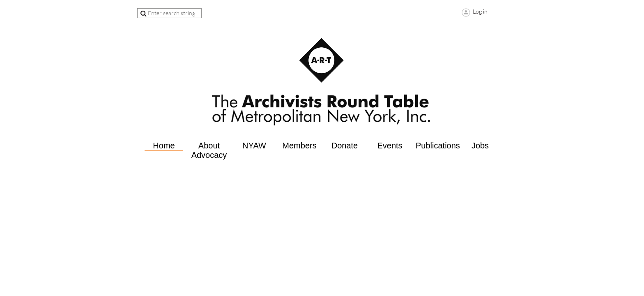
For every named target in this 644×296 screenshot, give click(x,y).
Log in (480, 12)
